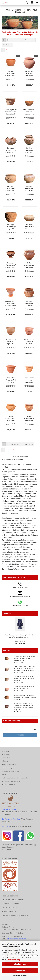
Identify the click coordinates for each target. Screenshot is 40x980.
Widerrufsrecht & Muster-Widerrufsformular (16, 778)
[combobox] (16, 40)
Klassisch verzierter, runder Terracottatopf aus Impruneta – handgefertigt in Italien (29, 418)
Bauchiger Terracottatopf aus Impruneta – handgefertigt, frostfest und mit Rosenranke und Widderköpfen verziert (11, 189)
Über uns (6, 761)
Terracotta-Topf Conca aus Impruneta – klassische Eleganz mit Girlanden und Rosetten (29, 342)
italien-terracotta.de (9, 809)
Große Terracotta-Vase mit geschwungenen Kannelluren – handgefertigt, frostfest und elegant (29, 112)
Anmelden (20, 735)
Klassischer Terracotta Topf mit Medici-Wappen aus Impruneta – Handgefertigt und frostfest (11, 380)
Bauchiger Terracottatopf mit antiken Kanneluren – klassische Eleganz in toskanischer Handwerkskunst (29, 303)
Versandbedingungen (9, 768)
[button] (4, 40)
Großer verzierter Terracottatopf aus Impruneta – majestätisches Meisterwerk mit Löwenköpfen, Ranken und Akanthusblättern (11, 303)
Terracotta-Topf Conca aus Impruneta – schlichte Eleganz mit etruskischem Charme (11, 342)
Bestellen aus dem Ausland (11, 771)
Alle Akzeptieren (20, 964)
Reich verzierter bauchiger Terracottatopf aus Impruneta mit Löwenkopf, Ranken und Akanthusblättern (29, 380)
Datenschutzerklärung (13, 960)
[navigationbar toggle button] (37, 3)
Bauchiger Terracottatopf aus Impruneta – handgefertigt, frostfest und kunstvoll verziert (29, 150)
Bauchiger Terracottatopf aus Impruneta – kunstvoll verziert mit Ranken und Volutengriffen (11, 265)
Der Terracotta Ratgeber (11, 819)
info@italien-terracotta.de (16, 939)
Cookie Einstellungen (9, 785)
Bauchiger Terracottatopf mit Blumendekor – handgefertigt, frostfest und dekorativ (29, 227)
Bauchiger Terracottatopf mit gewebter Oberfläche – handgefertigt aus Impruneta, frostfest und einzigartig (11, 227)
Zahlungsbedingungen (10, 765)
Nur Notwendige (20, 970)
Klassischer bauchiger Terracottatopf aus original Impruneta (29, 74)
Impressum (6, 758)
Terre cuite (6, 826)
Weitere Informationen (20, 976)
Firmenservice (7, 754)
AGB (4, 775)
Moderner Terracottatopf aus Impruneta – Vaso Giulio (11, 74)
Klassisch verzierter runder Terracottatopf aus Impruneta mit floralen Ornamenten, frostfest (11, 418)
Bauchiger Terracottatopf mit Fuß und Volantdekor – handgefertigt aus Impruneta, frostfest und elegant (29, 189)
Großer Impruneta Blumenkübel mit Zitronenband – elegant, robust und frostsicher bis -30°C (11, 112)
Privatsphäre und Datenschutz (12, 781)
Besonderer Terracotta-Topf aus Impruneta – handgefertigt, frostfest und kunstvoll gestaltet (11, 150)
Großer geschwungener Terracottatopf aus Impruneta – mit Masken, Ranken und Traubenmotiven (29, 265)
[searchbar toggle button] (27, 3)
